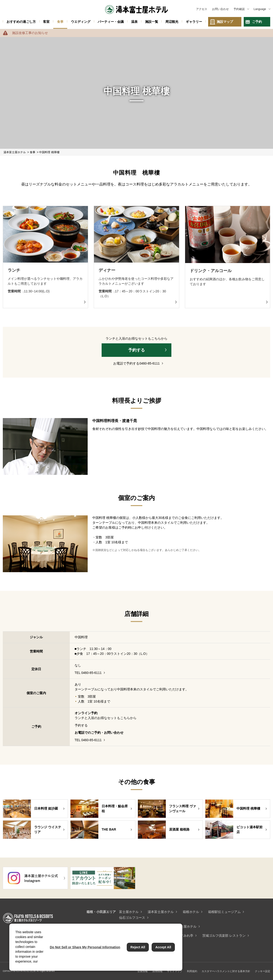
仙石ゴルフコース (132, 918)
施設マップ (225, 22)
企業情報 (143, 971)
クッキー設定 (263, 971)
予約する (136, 350)
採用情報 (157, 971)
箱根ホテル (191, 912)
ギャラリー (194, 22)
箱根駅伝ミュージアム (224, 912)
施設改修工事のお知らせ (30, 33)
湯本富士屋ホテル (161, 912)
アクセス (202, 9)
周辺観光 (172, 22)
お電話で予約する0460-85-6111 (136, 363)
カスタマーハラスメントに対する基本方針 (226, 971)
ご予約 (257, 22)
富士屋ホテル (129, 912)
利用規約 (192, 971)
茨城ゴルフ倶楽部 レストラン (224, 936)
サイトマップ (175, 971)
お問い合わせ (220, 9)
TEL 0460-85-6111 (88, 673)
